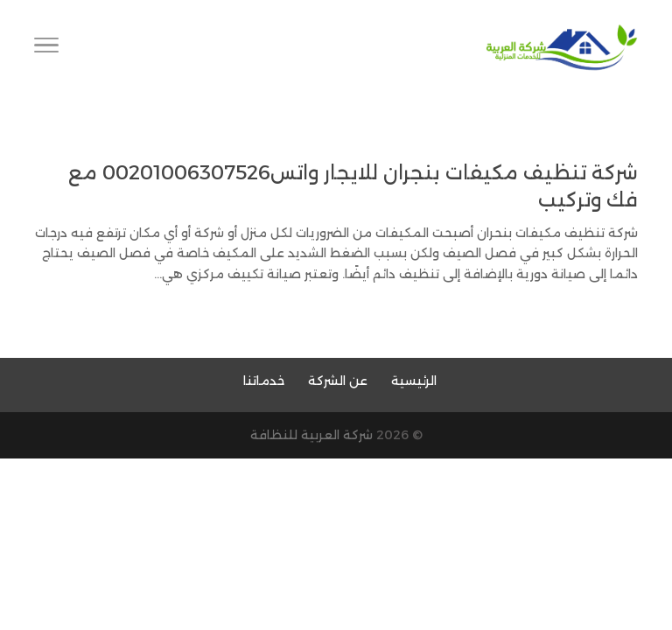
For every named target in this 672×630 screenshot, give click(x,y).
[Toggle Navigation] (46, 48)
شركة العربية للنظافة (311, 435)
